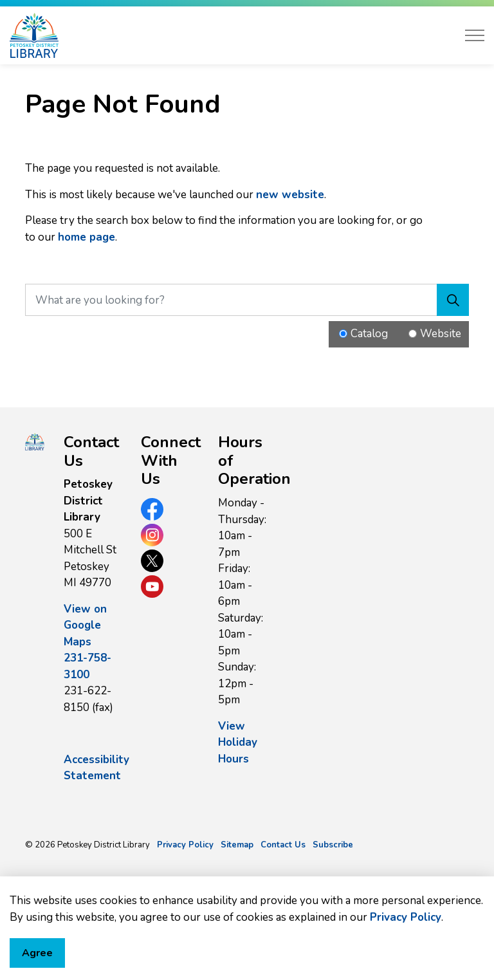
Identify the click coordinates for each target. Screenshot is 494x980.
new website (290, 195)
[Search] (453, 300)
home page (87, 237)
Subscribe (333, 845)
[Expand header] (475, 35)
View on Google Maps (85, 625)
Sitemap (237, 845)
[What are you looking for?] (247, 300)
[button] (35, 442)
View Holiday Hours (238, 743)
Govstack (85, 883)
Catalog (369, 334)
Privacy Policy (406, 971)
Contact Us (283, 845)
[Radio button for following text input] (343, 334)
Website (441, 334)
